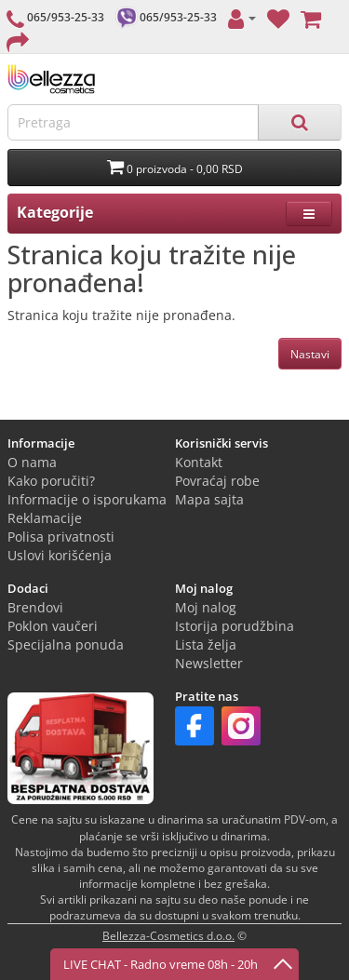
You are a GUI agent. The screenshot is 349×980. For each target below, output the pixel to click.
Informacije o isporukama (87, 499)
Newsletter (209, 663)
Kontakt (199, 462)
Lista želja (206, 644)
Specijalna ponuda (66, 644)
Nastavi (310, 354)
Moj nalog (206, 607)
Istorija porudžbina (235, 626)
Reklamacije (45, 518)
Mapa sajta (209, 499)
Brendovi (35, 607)
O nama (32, 462)
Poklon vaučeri (53, 626)
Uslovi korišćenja (60, 555)
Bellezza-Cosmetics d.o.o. (168, 936)
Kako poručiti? (51, 481)
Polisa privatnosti (61, 537)
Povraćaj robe (217, 481)
